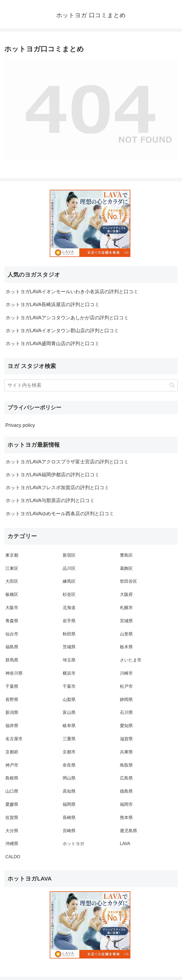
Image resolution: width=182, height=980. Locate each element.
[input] (91, 385)
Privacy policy (20, 425)
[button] (172, 385)
